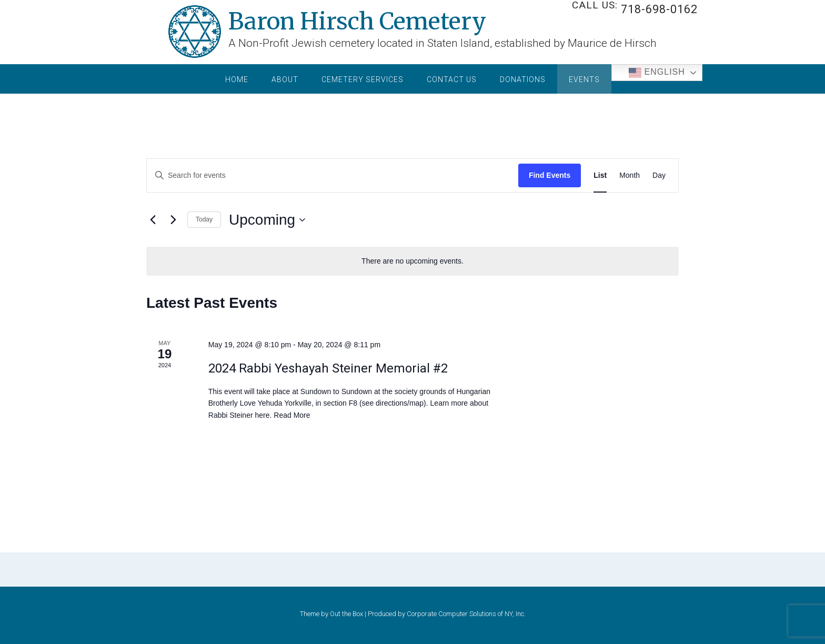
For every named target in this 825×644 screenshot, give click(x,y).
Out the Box (346, 614)
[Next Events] (173, 220)
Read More (292, 415)
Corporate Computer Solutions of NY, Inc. (466, 614)
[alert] (413, 261)
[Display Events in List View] (600, 175)
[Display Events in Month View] (630, 175)
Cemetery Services (363, 79)
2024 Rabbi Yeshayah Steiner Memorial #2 (328, 368)
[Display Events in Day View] (659, 175)
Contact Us (452, 79)
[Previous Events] (153, 220)
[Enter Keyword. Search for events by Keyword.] (242, 175)
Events (584, 79)
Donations (523, 79)
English (657, 73)
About (285, 79)
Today (204, 219)
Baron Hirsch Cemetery (357, 19)
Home (237, 79)
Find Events (550, 175)
